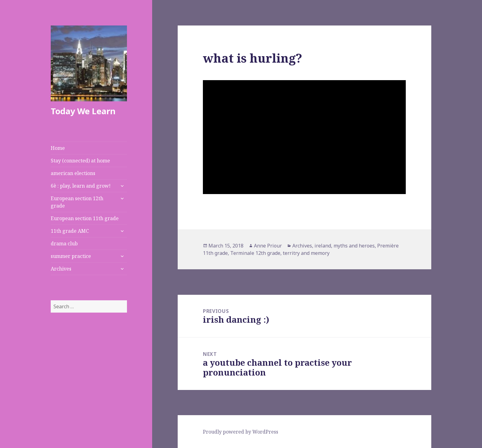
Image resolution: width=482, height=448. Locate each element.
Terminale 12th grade (255, 253)
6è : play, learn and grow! (81, 186)
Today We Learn (83, 111)
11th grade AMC (70, 231)
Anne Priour (268, 246)
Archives (61, 269)
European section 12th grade (77, 202)
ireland (323, 246)
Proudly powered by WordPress (241, 432)
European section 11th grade (85, 218)
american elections (73, 173)
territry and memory (306, 253)
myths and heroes (354, 246)
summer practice (71, 256)
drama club (64, 243)
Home (58, 148)
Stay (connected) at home (80, 161)
